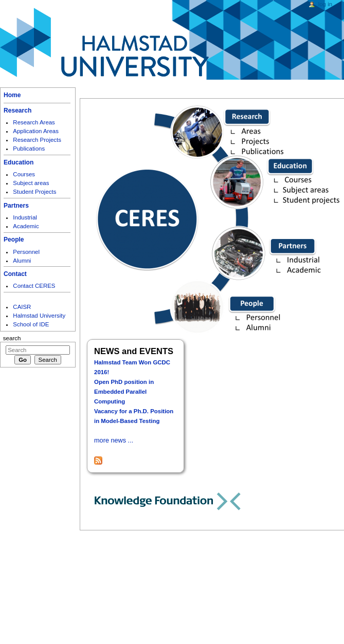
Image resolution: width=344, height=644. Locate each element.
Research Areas (34, 122)
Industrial (25, 217)
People (14, 240)
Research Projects (37, 140)
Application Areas (36, 131)
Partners (16, 206)
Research (17, 111)
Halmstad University (39, 316)
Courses (24, 174)
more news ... (114, 440)
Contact (15, 274)
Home (12, 95)
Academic (26, 226)
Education (19, 162)
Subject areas (31, 183)
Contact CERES (34, 286)
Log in (325, 4)
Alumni (22, 261)
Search (12, 338)
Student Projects (34, 192)
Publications (29, 149)
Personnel (26, 252)
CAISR (22, 307)
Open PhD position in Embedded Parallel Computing (124, 392)
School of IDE (31, 324)
